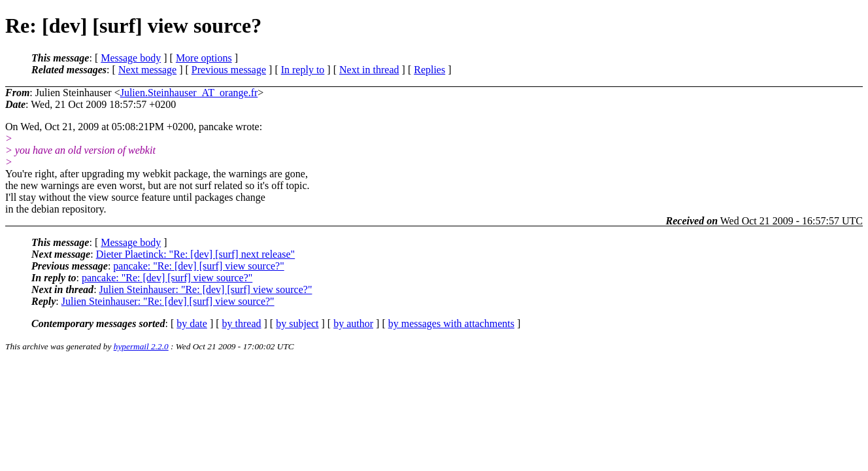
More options (204, 58)
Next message (147, 70)
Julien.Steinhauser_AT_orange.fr (189, 93)
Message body (131, 58)
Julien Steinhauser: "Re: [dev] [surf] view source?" (206, 289)
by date (192, 323)
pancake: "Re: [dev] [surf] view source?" (198, 266)
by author (353, 323)
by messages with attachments (451, 323)
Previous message (229, 70)
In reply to (303, 70)
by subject (297, 323)
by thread (242, 323)
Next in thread (369, 70)
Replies (429, 70)
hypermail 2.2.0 (141, 346)
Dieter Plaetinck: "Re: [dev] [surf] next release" (196, 254)
